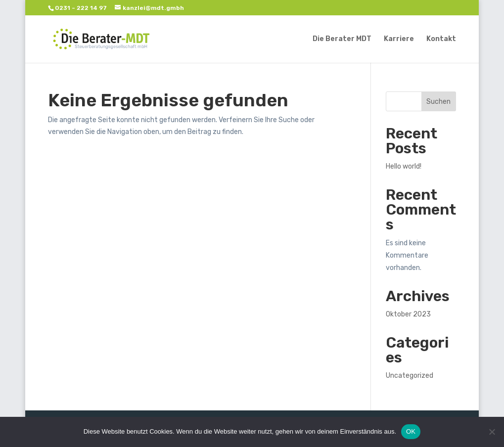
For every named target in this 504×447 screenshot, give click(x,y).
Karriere (399, 39)
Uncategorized (410, 376)
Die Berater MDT (342, 39)
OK (411, 431)
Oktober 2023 (408, 314)
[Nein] (492, 432)
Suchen (438, 102)
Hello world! (404, 166)
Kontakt (441, 39)
